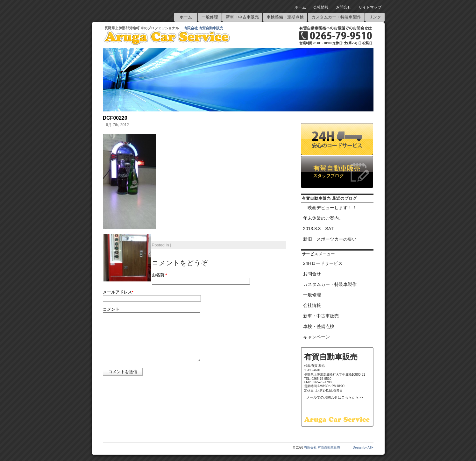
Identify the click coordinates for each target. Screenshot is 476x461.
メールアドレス (118, 292)
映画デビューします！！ (330, 208)
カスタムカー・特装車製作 (336, 17)
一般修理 (210, 17)
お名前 (160, 275)
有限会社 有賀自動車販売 (203, 28)
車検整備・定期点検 (285, 17)
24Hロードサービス (323, 263)
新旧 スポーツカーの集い (330, 239)
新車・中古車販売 (242, 17)
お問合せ (344, 7)
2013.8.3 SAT (318, 229)
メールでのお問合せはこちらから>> (335, 397)
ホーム (300, 7)
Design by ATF (363, 447)
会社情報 (321, 7)
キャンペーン (316, 337)
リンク (375, 17)
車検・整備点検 (319, 326)
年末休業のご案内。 (323, 218)
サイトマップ (370, 7)
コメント (111, 309)
